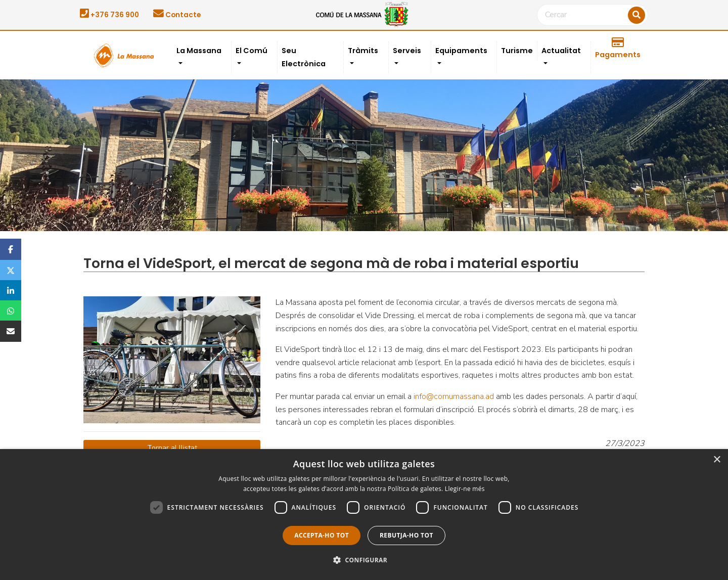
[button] (364, 560)
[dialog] (364, 515)
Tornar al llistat (172, 448)
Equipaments (461, 51)
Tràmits (363, 51)
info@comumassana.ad (454, 396)
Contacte (177, 15)
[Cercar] (593, 15)
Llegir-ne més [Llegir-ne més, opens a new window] (465, 489)
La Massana (199, 51)
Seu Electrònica (304, 57)
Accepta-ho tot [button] (322, 535)
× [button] (717, 460)
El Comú (252, 51)
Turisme (517, 51)
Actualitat (561, 51)
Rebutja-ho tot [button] (406, 535)
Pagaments (618, 49)
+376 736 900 (109, 15)
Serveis (407, 51)
